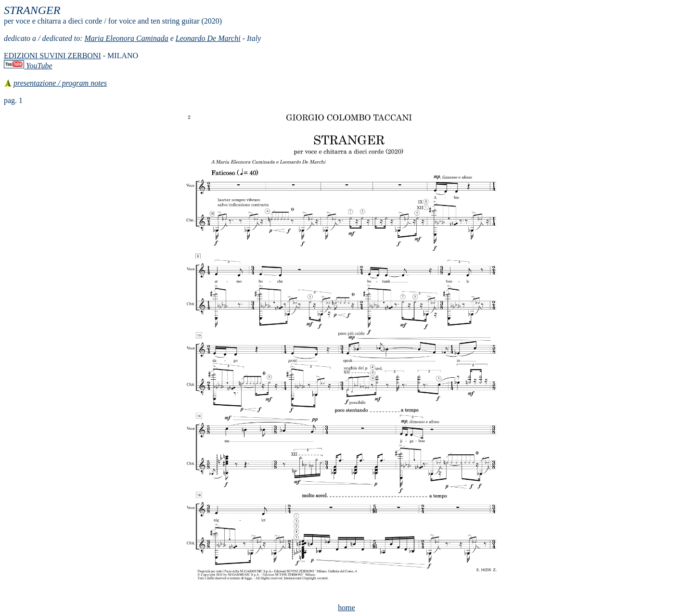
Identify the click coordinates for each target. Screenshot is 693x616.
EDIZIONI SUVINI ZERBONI (52, 56)
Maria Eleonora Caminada (127, 38)
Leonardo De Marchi (208, 38)
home (346, 608)
